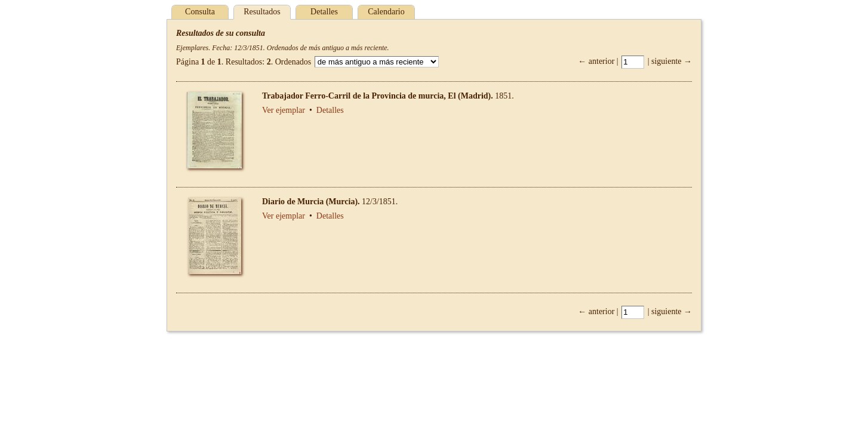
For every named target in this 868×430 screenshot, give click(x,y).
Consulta (200, 12)
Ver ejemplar (284, 110)
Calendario (386, 12)
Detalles (324, 12)
